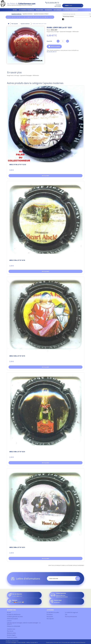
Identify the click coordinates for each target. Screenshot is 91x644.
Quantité (49, 41)
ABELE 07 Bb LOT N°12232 (18, 165)
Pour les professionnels (71, 617)
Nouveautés (48, 10)
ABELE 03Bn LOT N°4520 (17, 452)
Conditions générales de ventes (15, 617)
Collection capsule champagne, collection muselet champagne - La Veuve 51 (24, 623)
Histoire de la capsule (12, 619)
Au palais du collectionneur (14, 614)
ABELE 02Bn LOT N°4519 (17, 356)
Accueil (15, 10)
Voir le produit (46, 176)
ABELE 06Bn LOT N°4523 (17, 548)
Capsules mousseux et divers (41, 14)
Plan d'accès (10, 631)
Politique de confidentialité (14, 626)
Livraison (9, 621)
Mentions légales (11, 635)
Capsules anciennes (28, 14)
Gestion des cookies (12, 637)
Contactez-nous (11, 629)
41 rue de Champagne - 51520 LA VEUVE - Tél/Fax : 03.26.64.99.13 (22, 642)
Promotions (39, 10)
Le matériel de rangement (71, 10)
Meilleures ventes (11, 633)
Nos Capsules (58, 10)
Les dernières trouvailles (26, 10)
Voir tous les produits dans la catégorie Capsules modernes (66, 565)
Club (66, 614)
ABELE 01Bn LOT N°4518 (17, 260)
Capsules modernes (16, 14)
